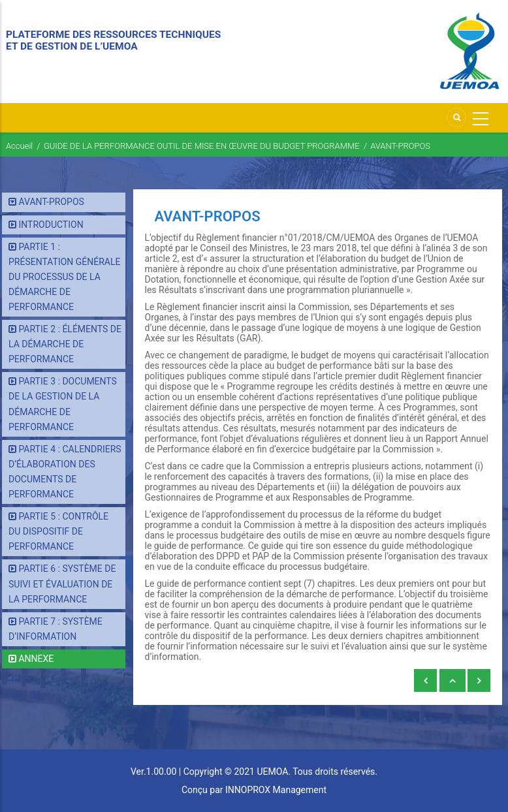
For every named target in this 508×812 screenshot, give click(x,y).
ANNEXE (36, 659)
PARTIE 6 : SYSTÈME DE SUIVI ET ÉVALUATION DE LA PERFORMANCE (62, 584)
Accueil (19, 146)
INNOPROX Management (276, 790)
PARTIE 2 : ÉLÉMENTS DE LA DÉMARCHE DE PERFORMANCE (65, 344)
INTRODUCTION (51, 225)
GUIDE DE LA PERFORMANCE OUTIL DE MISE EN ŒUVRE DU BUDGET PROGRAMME (202, 146)
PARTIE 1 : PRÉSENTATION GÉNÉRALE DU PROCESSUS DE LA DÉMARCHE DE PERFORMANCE (65, 277)
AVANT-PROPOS (51, 202)
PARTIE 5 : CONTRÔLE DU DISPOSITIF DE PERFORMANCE (58, 531)
